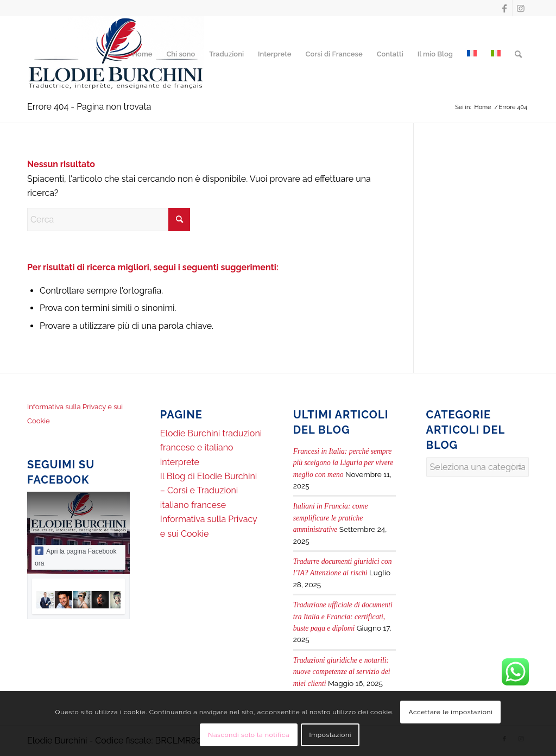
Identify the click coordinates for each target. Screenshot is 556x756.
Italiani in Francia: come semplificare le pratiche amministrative (331, 518)
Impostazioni (330, 735)
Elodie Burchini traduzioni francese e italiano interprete (211, 448)
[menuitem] (142, 54)
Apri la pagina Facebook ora (75, 557)
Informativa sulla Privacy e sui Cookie (75, 414)
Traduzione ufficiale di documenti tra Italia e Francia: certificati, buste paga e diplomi (343, 617)
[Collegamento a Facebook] (504, 8)
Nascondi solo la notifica (249, 735)
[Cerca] (518, 54)
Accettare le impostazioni (450, 712)
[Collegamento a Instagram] (521, 8)
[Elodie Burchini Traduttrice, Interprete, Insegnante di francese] (116, 54)
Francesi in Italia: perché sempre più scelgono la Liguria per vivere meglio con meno (343, 463)
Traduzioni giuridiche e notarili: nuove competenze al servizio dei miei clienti (342, 672)
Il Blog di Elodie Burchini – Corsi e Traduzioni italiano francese (208, 491)
